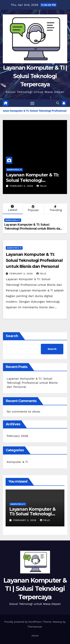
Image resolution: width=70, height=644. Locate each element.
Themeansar (35, 627)
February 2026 (17, 436)
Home (35, 636)
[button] (58, 103)
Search (12, 336)
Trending (55, 208)
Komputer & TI (14, 170)
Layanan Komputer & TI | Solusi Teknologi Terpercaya (35, 76)
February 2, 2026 (22, 186)
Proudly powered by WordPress (23, 622)
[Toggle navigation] (32, 103)
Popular (33, 208)
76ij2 (42, 186)
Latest (12, 208)
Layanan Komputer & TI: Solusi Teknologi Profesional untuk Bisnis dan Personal (33, 229)
